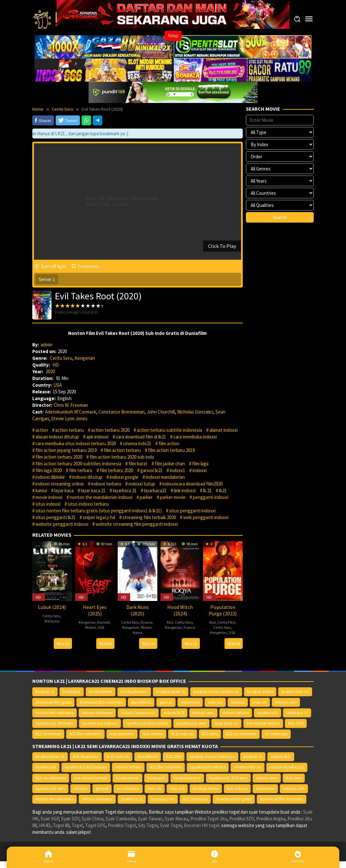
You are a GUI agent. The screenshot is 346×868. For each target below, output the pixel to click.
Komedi (104, 622)
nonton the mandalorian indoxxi (101, 497)
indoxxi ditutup (87, 477)
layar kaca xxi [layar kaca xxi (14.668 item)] (226, 723)
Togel (77, 825)
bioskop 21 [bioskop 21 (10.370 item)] (45, 692)
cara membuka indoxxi (195, 437)
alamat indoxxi (224, 430)
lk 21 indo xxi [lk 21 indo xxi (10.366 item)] (183, 734)
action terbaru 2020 (110, 430)
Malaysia (52, 621)
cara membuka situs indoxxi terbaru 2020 (76, 443)
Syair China (92, 819)
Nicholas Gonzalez (195, 412)
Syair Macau (176, 819)
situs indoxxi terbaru (88, 504)
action (42, 430)
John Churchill (161, 412)
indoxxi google (124, 477)
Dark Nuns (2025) (138, 610)
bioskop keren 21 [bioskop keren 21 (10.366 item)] (171, 692)
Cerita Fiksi (226, 622)
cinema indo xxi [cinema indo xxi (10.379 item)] (295, 692)
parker (146, 497)
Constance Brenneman (122, 412)
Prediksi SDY (242, 819)
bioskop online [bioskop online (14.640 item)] (260, 692)
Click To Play (222, 246)
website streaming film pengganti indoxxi (137, 524)
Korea (138, 632)
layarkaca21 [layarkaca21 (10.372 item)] (267, 713)
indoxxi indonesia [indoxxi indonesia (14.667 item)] (97, 713)
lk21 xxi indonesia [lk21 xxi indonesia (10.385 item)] (241, 734)
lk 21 (207, 490)
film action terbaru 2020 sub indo (122, 457)
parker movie (173, 497)
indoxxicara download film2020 (193, 484)
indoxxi (200, 470)
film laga (200, 464)
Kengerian (85, 358)
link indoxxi (185, 490)
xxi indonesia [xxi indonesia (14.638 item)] (276, 734)
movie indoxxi (49, 497)
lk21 (223, 490)
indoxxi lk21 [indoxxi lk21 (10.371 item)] (174, 713)
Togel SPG (95, 825)
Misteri (90, 627)
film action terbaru (122, 450)
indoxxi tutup (142, 484)
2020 (50, 371)
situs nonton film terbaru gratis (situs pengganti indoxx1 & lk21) (99, 511)
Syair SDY (70, 819)
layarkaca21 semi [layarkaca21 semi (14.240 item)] (191, 723)
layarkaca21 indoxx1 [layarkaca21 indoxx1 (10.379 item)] (100, 723)
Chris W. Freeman (71, 405)
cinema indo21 (137, 443)
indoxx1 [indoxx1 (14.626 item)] (238, 702)
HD (56, 365)
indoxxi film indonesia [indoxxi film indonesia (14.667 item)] (55, 713)
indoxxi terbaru (106, 484)
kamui (41, 490)
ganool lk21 (151, 470)
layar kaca (64, 490)
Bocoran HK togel (202, 825)
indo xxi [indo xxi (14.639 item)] (260, 702)
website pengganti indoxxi (62, 524)
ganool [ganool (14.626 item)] (166, 702)
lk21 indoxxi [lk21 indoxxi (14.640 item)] (153, 734)
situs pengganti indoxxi (192, 511)
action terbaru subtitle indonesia (169, 430)
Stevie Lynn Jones (69, 418)
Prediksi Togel (122, 825)
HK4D (45, 825)
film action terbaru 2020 (59, 457)
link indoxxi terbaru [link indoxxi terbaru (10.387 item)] (263, 723)
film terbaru (81, 470)
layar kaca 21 (93, 490)
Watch (63, 644)
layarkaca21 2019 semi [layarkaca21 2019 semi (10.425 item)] (55, 723)
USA (58, 385)
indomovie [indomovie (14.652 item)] (190, 702)
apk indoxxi (97, 437)
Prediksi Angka (271, 819)
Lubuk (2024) (52, 607)
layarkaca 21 (125, 490)
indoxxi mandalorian (165, 477)
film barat (138, 464)
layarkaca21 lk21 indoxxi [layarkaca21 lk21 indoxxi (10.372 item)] (147, 723)
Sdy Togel (148, 825)
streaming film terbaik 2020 (149, 517)
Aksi (170, 622)
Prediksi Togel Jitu (209, 819)
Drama (147, 622)
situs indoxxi (48, 504)
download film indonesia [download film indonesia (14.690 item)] (101, 702)
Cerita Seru (61, 358)
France (189, 627)
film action (169, 443)
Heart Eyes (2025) (95, 610)
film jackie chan (170, 464)
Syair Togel (171, 825)
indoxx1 (177, 470)
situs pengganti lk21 (55, 517)
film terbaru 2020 (116, 470)
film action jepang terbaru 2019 (66, 450)
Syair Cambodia (121, 819)
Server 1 (47, 279)
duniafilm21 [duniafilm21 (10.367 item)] (141, 702)
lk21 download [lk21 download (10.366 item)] (48, 734)
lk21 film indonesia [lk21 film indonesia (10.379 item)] (85, 734)
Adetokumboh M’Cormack (71, 412)
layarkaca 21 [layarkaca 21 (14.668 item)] (297, 713)
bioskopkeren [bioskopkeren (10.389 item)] (101, 692)
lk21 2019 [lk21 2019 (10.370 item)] (296, 723)
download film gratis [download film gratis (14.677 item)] (53, 702)
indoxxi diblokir (50, 477)
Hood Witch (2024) (180, 610)
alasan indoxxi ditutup (57, 437)
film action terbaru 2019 (171, 450)
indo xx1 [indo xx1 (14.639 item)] (215, 702)
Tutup (173, 36)
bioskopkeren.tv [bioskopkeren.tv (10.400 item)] (134, 692)
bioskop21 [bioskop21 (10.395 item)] (72, 692)
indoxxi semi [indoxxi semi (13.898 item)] (203, 713)
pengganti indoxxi (211, 497)
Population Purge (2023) (223, 610)
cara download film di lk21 (141, 437)
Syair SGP (50, 819)
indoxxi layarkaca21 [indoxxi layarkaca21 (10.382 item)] (138, 713)
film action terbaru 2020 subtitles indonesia (78, 464)
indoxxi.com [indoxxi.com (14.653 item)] (286, 702)
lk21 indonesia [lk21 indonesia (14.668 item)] (122, 734)
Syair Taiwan (150, 819)
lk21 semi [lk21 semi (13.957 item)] (210, 734)
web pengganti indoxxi (206, 517)
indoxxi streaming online (60, 484)
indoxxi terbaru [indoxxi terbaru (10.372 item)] (236, 713)
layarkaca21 (155, 490)
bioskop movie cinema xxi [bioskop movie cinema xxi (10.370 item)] (216, 692)
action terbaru (70, 430)
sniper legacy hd (99, 517)
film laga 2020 (49, 470)
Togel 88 (61, 825)
